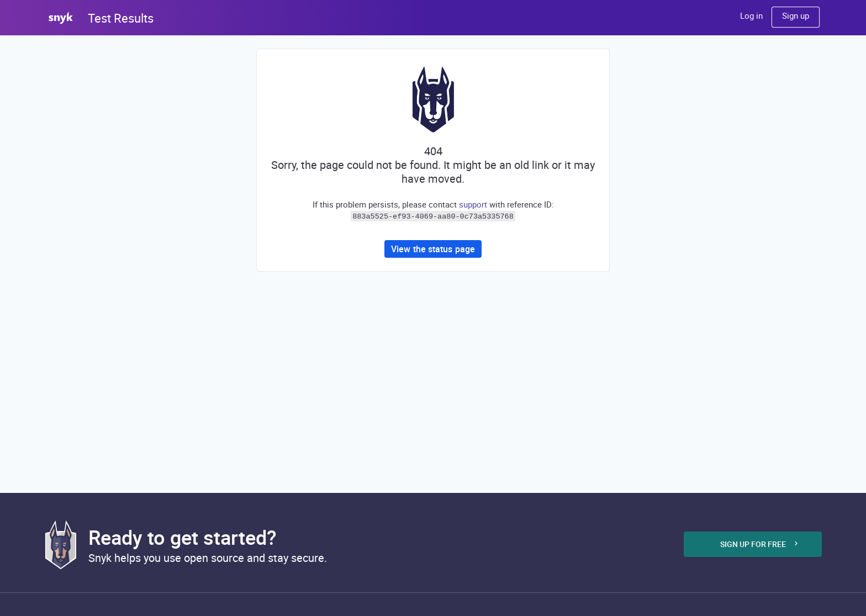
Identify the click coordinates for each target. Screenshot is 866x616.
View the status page (433, 248)
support (473, 204)
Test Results (121, 18)
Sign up (796, 15)
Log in (751, 15)
